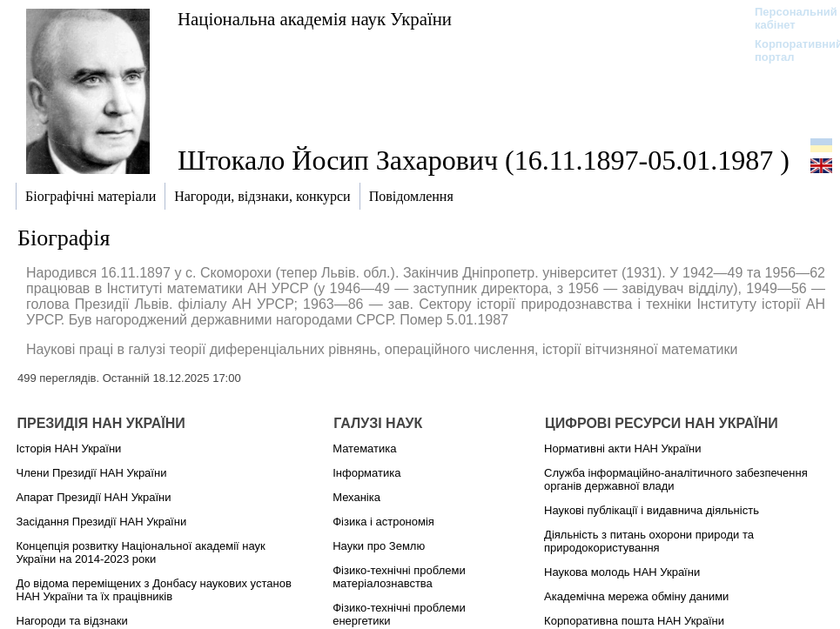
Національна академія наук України (315, 19)
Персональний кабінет (787, 18)
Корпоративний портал (787, 50)
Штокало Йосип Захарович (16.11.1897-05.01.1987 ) (484, 160)
